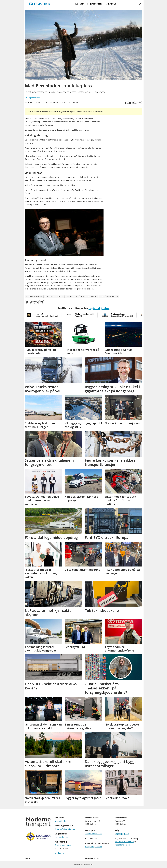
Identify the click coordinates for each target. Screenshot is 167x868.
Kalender (80, 4)
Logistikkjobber (95, 4)
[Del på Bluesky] (140, 103)
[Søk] (140, 4)
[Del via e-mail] (133, 103)
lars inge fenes (72, 297)
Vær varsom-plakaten (124, 842)
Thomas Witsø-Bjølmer (65, 829)
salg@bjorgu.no (122, 834)
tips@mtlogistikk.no (93, 834)
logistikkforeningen (54, 297)
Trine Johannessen (63, 845)
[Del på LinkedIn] (130, 103)
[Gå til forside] (40, 4)
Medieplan (60, 853)
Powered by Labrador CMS (84, 865)
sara (102, 297)
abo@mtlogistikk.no (94, 847)
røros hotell (112, 297)
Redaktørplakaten (123, 845)
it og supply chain (89, 297)
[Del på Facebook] (126, 103)
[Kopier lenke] (137, 103)
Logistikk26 (111, 4)
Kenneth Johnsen (62, 837)
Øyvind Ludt (60, 821)
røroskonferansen (34, 297)
